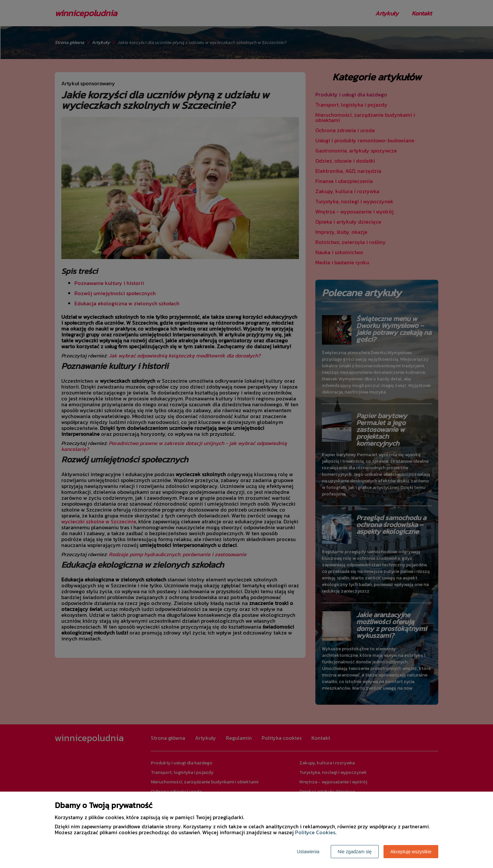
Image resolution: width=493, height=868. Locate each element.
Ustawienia (308, 852)
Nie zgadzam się (355, 852)
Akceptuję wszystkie (411, 852)
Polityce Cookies (315, 832)
